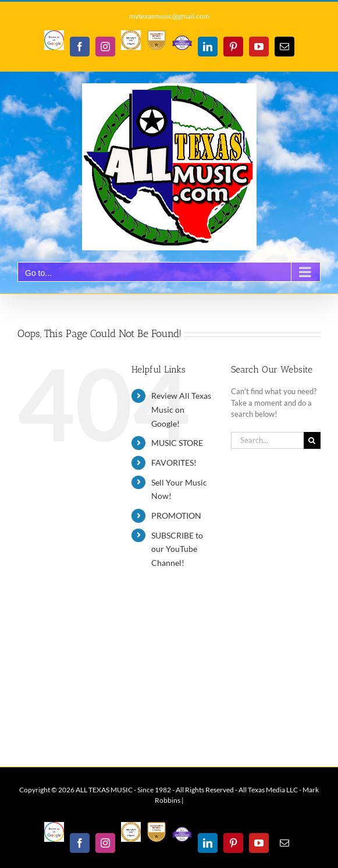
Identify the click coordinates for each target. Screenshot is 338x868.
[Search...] (267, 440)
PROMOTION (176, 516)
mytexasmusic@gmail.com (169, 16)
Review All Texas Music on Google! (181, 410)
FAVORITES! (174, 463)
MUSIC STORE (177, 443)
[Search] (312, 440)
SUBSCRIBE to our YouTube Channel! (177, 549)
